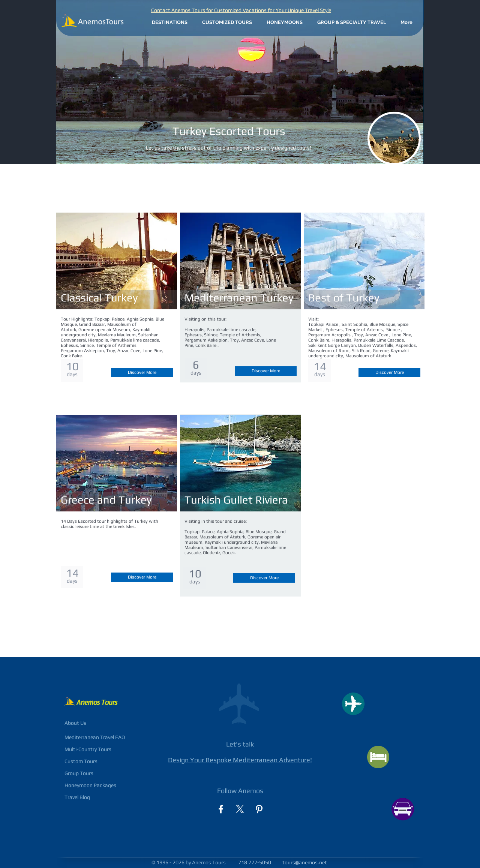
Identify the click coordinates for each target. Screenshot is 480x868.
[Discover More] (142, 373)
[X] (240, 809)
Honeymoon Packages (90, 785)
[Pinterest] (259, 809)
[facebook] (221, 809)
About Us (75, 723)
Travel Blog (77, 797)
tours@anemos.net (305, 862)
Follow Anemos (240, 791)
